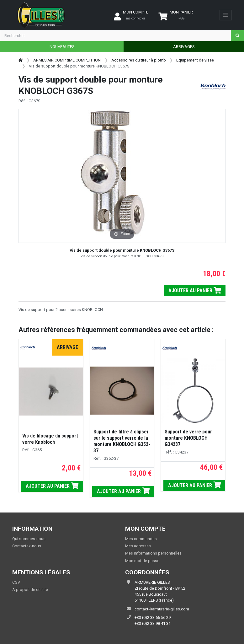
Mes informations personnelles (153, 553)
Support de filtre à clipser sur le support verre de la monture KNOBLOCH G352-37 (122, 441)
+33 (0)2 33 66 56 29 (153, 617)
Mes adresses (138, 546)
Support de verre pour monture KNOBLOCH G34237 (188, 438)
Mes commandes (141, 539)
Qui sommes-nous (29, 539)
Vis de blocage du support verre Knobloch (50, 439)
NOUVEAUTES (62, 47)
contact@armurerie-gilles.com (162, 609)
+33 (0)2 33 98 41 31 (153, 623)
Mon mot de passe (142, 561)
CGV (16, 582)
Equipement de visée (195, 60)
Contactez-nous (27, 546)
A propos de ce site (30, 590)
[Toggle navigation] (226, 15)
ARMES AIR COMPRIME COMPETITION (67, 60)
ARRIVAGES (184, 47)
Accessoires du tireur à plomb (139, 60)
